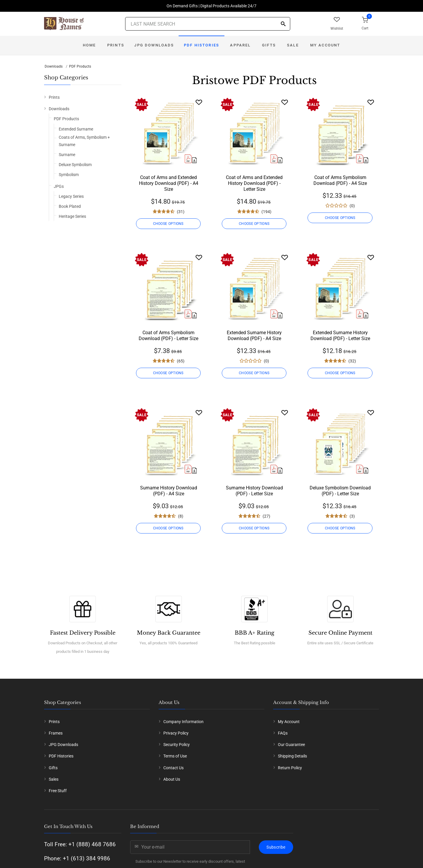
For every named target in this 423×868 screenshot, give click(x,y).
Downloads (54, 66)
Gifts (269, 45)
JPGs (59, 186)
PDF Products (80, 66)
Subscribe (276, 847)
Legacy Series (71, 196)
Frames (56, 733)
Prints (116, 45)
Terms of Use (175, 756)
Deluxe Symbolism (75, 165)
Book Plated (70, 206)
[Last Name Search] (208, 24)
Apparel (240, 45)
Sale (293, 45)
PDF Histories (202, 45)
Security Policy (177, 745)
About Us (172, 779)
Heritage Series (72, 216)
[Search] (283, 24)
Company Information (183, 722)
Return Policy (290, 768)
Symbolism (69, 175)
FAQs (283, 733)
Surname (67, 155)
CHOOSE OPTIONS (168, 224)
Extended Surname (76, 129)
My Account (325, 45)
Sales (54, 779)
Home (89, 45)
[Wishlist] (199, 102)
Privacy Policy (176, 733)
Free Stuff (58, 791)
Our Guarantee (291, 745)
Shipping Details (292, 756)
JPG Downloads (154, 45)
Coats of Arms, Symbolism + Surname (84, 141)
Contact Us (173, 768)
